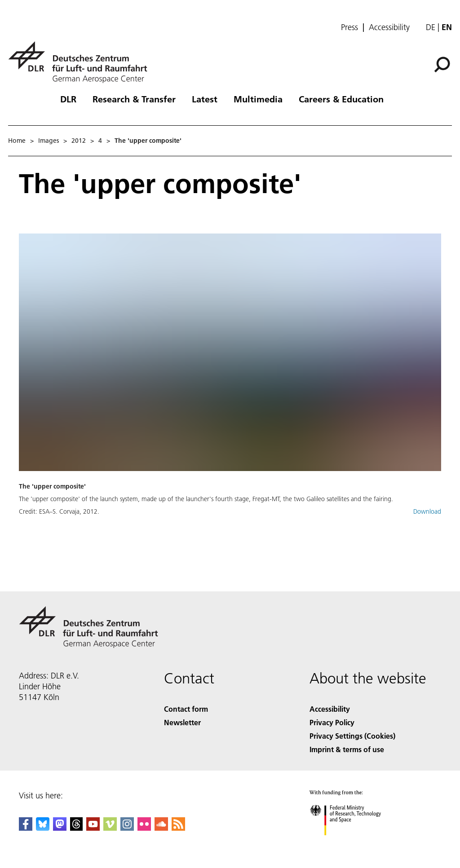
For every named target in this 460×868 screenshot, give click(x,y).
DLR (68, 99)
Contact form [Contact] (186, 709)
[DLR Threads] (76, 828)
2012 (79, 141)
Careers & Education (341, 99)
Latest (205, 99)
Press (349, 27)
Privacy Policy (332, 722)
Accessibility (389, 27)
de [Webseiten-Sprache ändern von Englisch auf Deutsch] (431, 27)
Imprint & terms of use (347, 749)
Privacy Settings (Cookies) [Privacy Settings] (352, 736)
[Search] (442, 65)
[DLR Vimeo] (110, 828)
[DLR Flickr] (144, 828)
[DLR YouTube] (93, 828)
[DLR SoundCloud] (161, 828)
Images (49, 141)
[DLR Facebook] (26, 828)
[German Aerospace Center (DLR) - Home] (81, 62)
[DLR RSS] (178, 828)
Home (17, 141)
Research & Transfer (134, 99)
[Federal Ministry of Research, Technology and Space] (353, 843)
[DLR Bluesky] (43, 828)
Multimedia (258, 99)
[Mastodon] (60, 828)
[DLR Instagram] (127, 828)
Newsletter (182, 722)
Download (427, 511)
